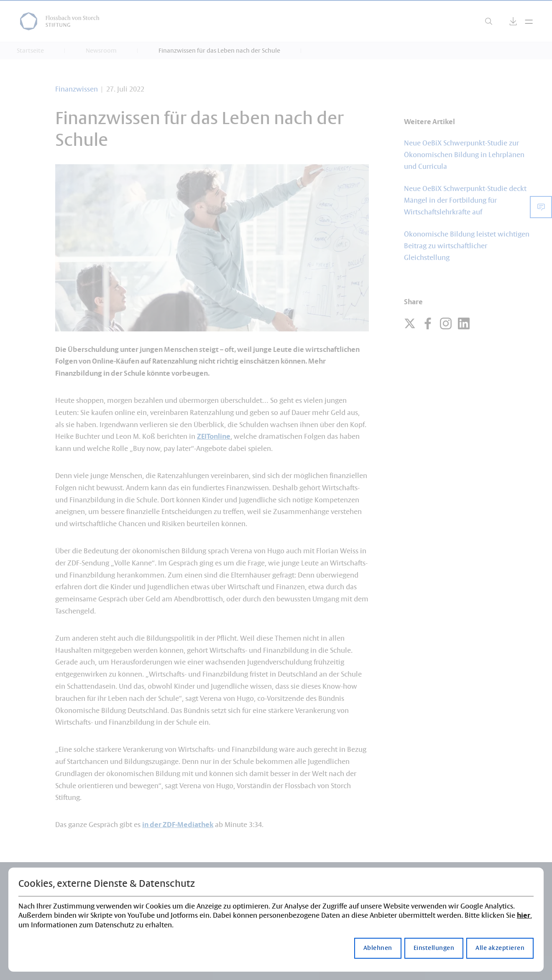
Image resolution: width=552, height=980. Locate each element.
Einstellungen (434, 948)
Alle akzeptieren (500, 948)
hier (524, 916)
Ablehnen (378, 948)
